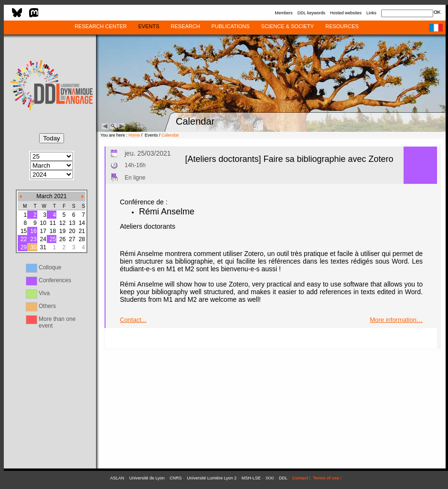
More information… (396, 320)
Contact (300, 478)
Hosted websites (346, 13)
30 (33, 247)
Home (134, 135)
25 (53, 239)
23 (33, 239)
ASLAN (117, 478)
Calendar (170, 135)
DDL (283, 478)
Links (371, 13)
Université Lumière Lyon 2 (212, 478)
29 (24, 247)
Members (284, 13)
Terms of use (326, 478)
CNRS (176, 478)
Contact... (133, 320)
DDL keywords (311, 13)
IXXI (270, 478)
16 (33, 231)
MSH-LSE (251, 478)
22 (24, 239)
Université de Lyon (147, 478)
